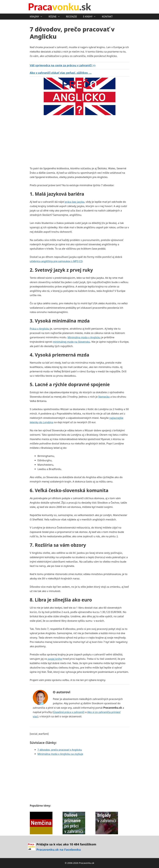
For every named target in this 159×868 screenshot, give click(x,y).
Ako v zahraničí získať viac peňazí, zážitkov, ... (61, 73)
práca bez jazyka (75, 202)
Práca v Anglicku (40, 329)
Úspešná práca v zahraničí (69, 712)
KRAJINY (38, 17)
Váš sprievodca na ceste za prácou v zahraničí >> (63, 65)
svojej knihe (55, 659)
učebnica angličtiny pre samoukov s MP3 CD (56, 261)
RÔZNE (56, 17)
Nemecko (104, 397)
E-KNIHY (91, 17)
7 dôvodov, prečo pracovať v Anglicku (60, 750)
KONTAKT (107, 17)
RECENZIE (71, 17)
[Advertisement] (55, 140)
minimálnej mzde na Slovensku (72, 342)
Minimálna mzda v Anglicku (84, 337)
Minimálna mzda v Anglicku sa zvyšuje (60, 754)
